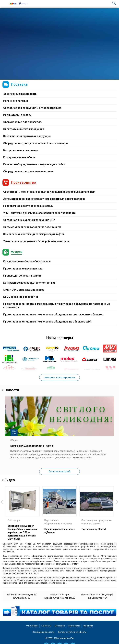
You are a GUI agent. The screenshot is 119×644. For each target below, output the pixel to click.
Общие (14, 440)
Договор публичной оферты (72, 632)
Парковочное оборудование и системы (28, 206)
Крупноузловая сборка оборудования (27, 262)
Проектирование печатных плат (24, 269)
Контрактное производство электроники (29, 283)
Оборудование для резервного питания (28, 171)
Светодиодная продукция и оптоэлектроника (32, 108)
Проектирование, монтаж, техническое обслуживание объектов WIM (47, 322)
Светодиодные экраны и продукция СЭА (29, 220)
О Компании (32, 626)
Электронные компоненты (20, 94)
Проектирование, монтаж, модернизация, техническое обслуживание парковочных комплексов (57, 306)
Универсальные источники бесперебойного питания (36, 241)
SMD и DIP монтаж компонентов (24, 290)
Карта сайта (74, 626)
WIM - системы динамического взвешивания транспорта (39, 213)
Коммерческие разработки (21, 297)
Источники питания (16, 101)
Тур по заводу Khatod (94, 529)
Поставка (19, 84)
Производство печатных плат (22, 276)
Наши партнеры (60, 338)
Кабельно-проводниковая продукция (27, 136)
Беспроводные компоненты (21, 150)
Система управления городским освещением (32, 227)
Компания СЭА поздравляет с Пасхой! (32, 446)
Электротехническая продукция (24, 129)
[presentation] (2, 502)
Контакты (46, 626)
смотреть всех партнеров (60, 377)
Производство (23, 182)
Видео (10, 480)
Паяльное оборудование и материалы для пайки (34, 164)
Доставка (60, 626)
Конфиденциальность (44, 632)
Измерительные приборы (19, 157)
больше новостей (59, 471)
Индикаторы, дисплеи (17, 115)
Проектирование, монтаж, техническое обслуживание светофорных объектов (53, 315)
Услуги (17, 252)
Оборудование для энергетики (23, 122)
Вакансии (88, 626)
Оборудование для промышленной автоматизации (36, 143)
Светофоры (14, 520)
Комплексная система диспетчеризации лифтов (34, 234)
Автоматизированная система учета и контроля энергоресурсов (44, 199)
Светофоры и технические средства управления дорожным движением (49, 192)
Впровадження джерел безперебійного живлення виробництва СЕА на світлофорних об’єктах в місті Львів (22, 532)
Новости (12, 390)
